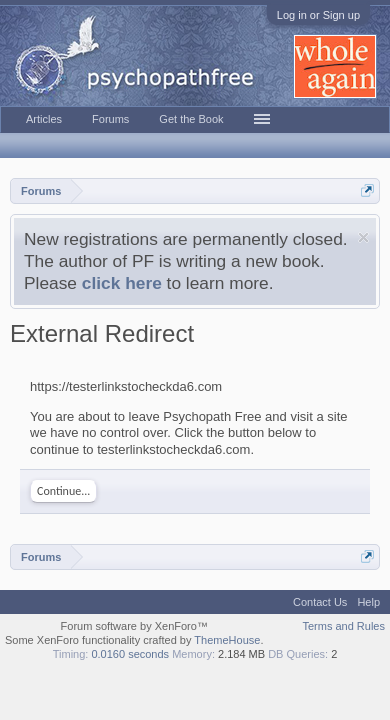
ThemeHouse (227, 640)
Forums (110, 119)
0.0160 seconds (130, 654)
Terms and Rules (343, 626)
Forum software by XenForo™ (134, 626)
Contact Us (320, 602)
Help (368, 602)
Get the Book (191, 119)
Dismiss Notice (363, 237)
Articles (44, 119)
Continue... (63, 491)
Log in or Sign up (318, 15)
